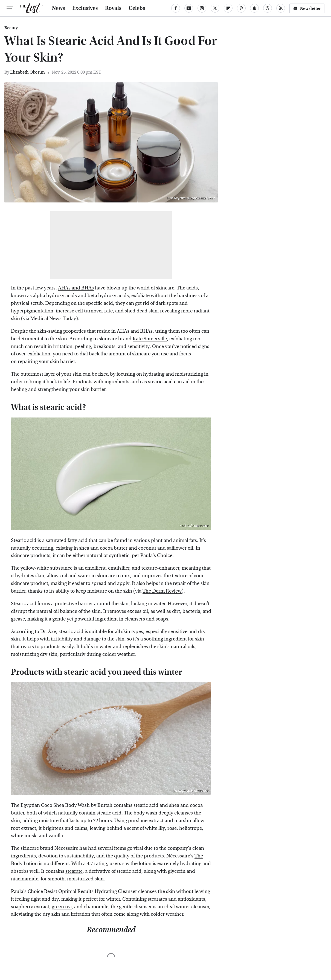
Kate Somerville (150, 339)
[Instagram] (202, 8)
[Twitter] (215, 8)
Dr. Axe (48, 632)
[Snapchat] (254, 8)
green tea (62, 907)
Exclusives (85, 8)
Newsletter (307, 8)
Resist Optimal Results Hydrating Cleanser (91, 891)
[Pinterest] (241, 8)
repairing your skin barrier (46, 362)
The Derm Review (162, 591)
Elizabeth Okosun (27, 72)
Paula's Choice (156, 556)
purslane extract (146, 821)
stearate (74, 871)
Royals (113, 8)
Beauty (11, 28)
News (59, 8)
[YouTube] (189, 8)
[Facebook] (176, 8)
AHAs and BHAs (76, 288)
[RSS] (281, 8)
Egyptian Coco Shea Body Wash (55, 805)
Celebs (137, 8)
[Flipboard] (228, 8)
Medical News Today (53, 319)
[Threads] (268, 8)
